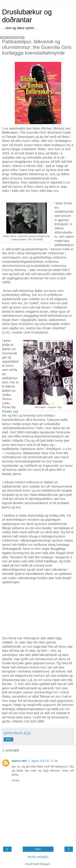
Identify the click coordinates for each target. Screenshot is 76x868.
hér (4, 416)
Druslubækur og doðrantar (27, 16)
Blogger (45, 864)
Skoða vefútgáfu (38, 857)
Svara (16, 780)
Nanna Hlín (19, 761)
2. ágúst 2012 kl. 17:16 (43, 761)
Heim (38, 849)
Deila (8, 739)
